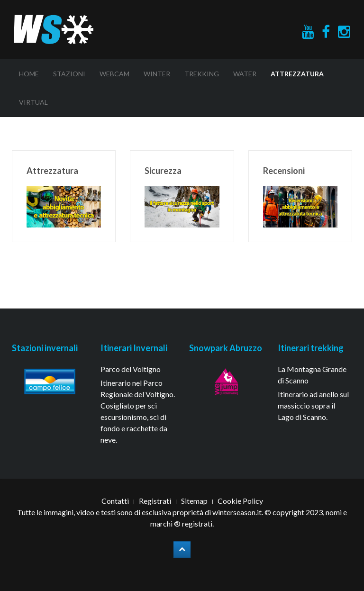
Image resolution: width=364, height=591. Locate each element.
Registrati (155, 501)
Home (29, 74)
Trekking (202, 74)
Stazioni (69, 74)
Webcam (114, 74)
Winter (157, 74)
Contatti (115, 501)
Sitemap (194, 501)
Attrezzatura (297, 74)
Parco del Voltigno (131, 369)
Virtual (33, 102)
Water (245, 74)
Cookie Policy (240, 501)
